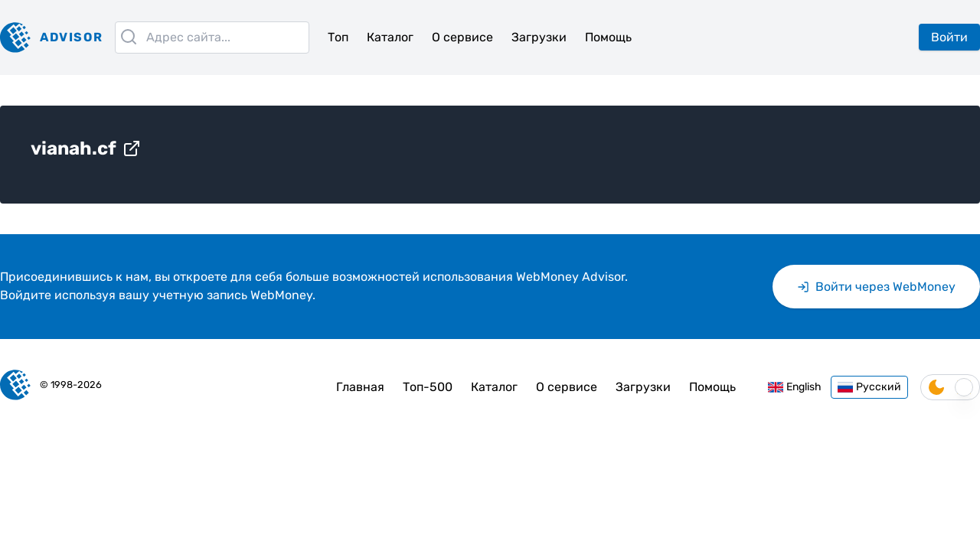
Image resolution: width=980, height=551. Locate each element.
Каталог (390, 37)
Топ (338, 37)
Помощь (608, 37)
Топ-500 (428, 387)
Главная (360, 387)
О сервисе (462, 37)
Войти (949, 37)
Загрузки (539, 37)
